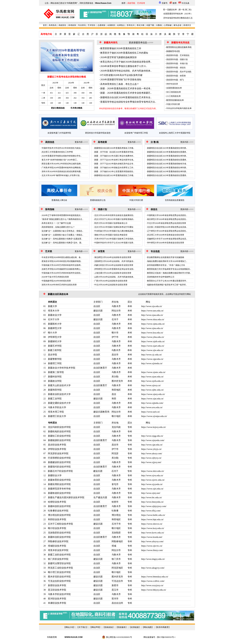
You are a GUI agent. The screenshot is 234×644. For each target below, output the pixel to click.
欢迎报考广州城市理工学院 (136, 133)
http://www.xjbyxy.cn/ (151, 458)
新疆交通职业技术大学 (59, 403)
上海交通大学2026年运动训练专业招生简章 (113, 273)
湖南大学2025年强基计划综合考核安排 (111, 235)
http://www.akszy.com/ (152, 454)
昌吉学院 (52, 355)
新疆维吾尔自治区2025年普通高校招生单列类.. (167, 148)
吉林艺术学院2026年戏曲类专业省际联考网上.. (62, 269)
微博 (175, 3)
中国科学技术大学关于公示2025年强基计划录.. (114, 243)
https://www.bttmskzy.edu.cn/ (155, 577)
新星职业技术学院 (57, 585)
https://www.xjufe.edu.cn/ (153, 341)
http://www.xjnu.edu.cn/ (152, 328)
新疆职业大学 (55, 476)
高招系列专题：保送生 (176, 68)
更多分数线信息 (58, 108)
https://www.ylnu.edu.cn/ (153, 337)
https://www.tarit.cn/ (151, 412)
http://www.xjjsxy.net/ (151, 462)
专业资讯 (82, 25)
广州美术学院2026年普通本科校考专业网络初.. (62, 168)
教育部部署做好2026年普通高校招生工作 (121, 48)
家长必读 (177, 25)
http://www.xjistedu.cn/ (152, 363)
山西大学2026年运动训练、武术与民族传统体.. (114, 277)
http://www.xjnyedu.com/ (153, 440)
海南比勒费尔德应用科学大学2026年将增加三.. (167, 261)
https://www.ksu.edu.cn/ (152, 333)
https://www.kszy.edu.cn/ (153, 528)
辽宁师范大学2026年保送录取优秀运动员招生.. (167, 231)
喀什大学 (52, 333)
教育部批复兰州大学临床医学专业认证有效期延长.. (169, 269)
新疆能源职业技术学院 (59, 440)
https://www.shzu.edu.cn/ (153, 319)
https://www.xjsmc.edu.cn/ (153, 372)
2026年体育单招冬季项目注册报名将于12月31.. (124, 66)
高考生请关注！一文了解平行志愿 (56, 223)
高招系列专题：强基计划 (177, 59)
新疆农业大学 (55, 315)
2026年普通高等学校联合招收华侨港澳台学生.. (62, 156)
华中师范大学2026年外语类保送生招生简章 (166, 243)
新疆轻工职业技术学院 (59, 436)
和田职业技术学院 (57, 519)
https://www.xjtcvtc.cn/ (152, 546)
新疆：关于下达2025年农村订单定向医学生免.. (114, 160)
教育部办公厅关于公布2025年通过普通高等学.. (167, 281)
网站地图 (148, 627)
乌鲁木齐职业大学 (57, 407)
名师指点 (121, 25)
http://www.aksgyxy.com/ (153, 568)
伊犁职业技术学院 (57, 449)
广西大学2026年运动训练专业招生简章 (111, 281)
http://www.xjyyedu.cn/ (152, 484)
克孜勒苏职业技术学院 (59, 533)
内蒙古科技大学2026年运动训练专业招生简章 (114, 265)
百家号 (165, 3)
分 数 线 (155, 142)
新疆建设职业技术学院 (59, 462)
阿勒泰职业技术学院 (58, 541)
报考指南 (50, 209)
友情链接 (135, 627)
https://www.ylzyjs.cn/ (151, 449)
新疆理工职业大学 (57, 416)
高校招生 (62, 25)
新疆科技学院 (55, 377)
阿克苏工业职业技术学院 (60, 568)
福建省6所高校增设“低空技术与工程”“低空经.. (167, 285)
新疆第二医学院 (56, 372)
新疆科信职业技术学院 (59, 537)
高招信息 (50, 142)
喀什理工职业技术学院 (59, 572)
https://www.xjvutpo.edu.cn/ (154, 416)
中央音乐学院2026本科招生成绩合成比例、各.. (62, 257)
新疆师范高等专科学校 (59, 489)
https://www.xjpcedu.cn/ (152, 359)
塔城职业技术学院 (57, 546)
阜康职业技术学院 (57, 603)
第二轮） (189, 10)
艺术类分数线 (76, 108)
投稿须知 (109, 627)
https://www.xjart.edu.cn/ (153, 346)
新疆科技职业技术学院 (59, 506)
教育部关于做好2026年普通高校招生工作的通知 (124, 53)
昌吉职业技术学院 (57, 445)
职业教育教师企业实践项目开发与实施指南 (166, 257)
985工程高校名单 (174, 92)
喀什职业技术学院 (57, 528)
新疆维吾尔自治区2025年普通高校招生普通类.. (167, 152)
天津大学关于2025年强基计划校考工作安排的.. (114, 239)
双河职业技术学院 (57, 599)
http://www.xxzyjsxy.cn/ (152, 585)
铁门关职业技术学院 (58, 559)
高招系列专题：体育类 (176, 76)
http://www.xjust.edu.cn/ (152, 377)
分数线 (159, 25)
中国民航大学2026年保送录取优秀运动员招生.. (167, 215)
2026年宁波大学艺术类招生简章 (55, 277)
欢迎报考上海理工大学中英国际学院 (175, 133)
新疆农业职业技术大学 (59, 394)
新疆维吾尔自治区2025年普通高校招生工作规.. (114, 175)
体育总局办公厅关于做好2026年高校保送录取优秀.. (126, 62)
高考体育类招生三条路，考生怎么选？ (120, 84)
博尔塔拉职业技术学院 (59, 515)
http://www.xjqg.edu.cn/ (152, 436)
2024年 (71, 83)
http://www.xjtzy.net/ (151, 493)
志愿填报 (101, 25)
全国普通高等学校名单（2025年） (178, 14)
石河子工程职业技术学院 (60, 524)
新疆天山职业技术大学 (59, 385)
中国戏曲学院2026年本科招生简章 (56, 281)
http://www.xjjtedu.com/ (152, 403)
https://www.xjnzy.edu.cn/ (153, 394)
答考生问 (131, 25)
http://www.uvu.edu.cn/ (152, 407)
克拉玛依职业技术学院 (59, 427)
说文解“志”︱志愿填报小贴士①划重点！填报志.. (62, 235)
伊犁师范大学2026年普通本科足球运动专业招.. (114, 269)
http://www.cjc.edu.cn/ (152, 355)
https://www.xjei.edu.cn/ (152, 489)
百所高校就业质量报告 (175, 200)
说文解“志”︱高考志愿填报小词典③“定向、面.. (62, 243)
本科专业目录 (172, 84)
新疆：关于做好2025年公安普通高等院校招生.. (114, 172)
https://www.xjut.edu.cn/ (152, 399)
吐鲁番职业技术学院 (58, 511)
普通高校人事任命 (59, 200)
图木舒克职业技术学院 (59, 577)
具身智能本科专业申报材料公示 (161, 277)
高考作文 (187, 25)
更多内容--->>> (81, 142)
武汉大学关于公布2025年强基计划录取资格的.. (114, 219)
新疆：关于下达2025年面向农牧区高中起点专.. (114, 164)
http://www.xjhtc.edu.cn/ (153, 390)
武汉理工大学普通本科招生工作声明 (57, 152)
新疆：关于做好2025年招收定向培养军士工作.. (114, 168)
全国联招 (111, 25)
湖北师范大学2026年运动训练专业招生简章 (113, 257)
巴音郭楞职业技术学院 (59, 458)
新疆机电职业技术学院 (59, 432)
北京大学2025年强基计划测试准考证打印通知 (114, 227)
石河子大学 (54, 319)
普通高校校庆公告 (98, 200)
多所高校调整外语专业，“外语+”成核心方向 (166, 265)
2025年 (55, 83)
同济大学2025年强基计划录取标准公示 (111, 223)
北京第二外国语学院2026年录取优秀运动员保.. (167, 227)
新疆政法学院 (55, 381)
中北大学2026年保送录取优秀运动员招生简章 (167, 223)
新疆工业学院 (55, 399)
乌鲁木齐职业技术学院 (59, 594)
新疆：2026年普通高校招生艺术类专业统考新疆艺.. (126, 93)
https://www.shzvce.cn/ (152, 524)
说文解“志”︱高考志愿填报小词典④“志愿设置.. (62, 239)
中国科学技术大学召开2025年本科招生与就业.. (62, 148)
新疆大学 (52, 306)
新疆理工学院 (55, 363)
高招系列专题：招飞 (175, 80)
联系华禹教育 (163, 627)
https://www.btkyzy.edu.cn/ (154, 590)
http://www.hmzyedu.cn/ (152, 502)
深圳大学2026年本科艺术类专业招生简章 (59, 285)
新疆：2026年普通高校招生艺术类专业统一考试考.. (126, 89)
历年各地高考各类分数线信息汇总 (178, 18)
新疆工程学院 (55, 350)
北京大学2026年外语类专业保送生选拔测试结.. (114, 215)
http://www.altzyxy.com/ (152, 541)
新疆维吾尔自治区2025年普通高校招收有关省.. (167, 164)
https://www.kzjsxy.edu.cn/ (154, 427)
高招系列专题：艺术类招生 (178, 55)
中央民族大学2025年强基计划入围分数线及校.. (114, 231)
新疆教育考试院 (173, 51)
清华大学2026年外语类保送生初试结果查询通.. (62, 172)
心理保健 (168, 25)
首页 (45, 25)
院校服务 (122, 627)
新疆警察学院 (55, 359)
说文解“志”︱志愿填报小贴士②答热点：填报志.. (62, 231)
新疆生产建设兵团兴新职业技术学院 (66, 497)
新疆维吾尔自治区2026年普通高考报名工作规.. (114, 148)
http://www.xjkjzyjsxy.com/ (154, 506)
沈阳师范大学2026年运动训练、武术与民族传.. (114, 261)
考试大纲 (140, 25)
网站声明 (95, 627)
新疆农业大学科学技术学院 (62, 368)
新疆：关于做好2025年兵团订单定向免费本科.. (114, 156)
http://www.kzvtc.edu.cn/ (153, 533)
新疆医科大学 (55, 324)
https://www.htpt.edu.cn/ (152, 519)
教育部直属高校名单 (175, 100)
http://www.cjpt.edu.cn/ (152, 445)
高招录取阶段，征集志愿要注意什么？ (58, 227)
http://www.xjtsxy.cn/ (151, 385)
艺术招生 (92, 25)
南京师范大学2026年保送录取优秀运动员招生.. (167, 219)
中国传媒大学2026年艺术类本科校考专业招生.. (62, 273)
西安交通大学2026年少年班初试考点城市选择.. (62, 164)
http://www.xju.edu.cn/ (152, 306)
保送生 (154, 209)
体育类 (101, 251)
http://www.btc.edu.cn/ (152, 497)
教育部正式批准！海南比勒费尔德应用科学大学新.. (169, 273)
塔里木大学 (54, 311)
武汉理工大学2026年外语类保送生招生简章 (166, 235)
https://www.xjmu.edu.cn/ (153, 324)
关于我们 (82, 627)
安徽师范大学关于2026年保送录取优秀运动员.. (167, 239)
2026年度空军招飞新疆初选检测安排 (118, 57)
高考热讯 (53, 25)
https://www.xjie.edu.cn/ (152, 350)
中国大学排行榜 (173, 104)
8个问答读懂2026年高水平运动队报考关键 (121, 75)
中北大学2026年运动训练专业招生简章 (111, 285)
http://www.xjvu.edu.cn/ (152, 476)
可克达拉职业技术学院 (59, 581)
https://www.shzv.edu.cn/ (153, 471)
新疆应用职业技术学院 (59, 484)
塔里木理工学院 (56, 412)
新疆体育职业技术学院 (59, 480)
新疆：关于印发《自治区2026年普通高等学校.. (114, 152)
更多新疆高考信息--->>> (141, 43)
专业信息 (155, 251)
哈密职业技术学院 (57, 502)
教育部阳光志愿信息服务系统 (179, 47)
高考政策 (72, 25)
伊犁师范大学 (55, 337)
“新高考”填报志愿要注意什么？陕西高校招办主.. (62, 219)
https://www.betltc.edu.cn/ (153, 515)
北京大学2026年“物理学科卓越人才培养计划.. (61, 175)
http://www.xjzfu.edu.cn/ (153, 381)
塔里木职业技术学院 (58, 550)
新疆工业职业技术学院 (59, 555)
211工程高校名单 (174, 96)
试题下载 (150, 25)
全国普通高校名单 (174, 88)
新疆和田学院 (55, 390)
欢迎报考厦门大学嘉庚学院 (59, 133)
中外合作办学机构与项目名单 (179, 108)
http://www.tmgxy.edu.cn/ (153, 559)
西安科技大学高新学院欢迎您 (98, 133)
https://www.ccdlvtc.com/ (153, 581)
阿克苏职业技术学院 (58, 454)
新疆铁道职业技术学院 (59, 493)
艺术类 (49, 251)
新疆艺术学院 (55, 346)
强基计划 (102, 209)
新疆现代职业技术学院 (59, 467)
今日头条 (185, 3)
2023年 (87, 83)
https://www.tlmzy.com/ (152, 550)
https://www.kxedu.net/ (152, 537)
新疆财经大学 (55, 341)
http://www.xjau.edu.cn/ (152, 315)
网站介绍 (69, 627)
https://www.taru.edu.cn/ (152, 311)
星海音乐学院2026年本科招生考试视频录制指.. (62, 261)
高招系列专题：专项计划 (177, 64)
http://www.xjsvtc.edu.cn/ (153, 480)
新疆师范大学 (55, 328)
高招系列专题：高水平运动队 (179, 72)
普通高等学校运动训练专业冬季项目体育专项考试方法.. (128, 102)
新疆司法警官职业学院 (59, 563)
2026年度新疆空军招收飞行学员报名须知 (121, 80)
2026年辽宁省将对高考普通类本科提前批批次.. (62, 215)
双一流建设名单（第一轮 (174, 10)
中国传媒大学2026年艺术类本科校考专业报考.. (62, 265)
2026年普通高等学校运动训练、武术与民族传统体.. (126, 71)
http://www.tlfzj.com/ (151, 511)
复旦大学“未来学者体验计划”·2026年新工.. (60, 160)
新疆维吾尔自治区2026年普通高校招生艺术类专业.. (126, 97)
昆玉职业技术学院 (57, 590)
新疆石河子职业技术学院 (60, 471)
